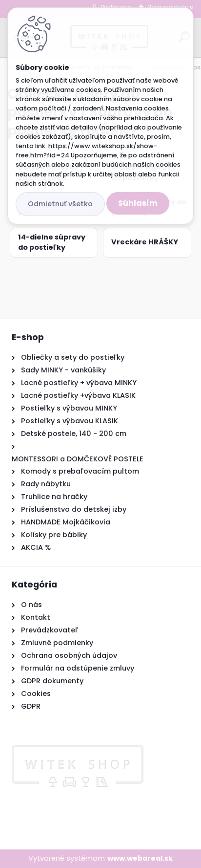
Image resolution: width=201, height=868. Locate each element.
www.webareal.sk (140, 858)
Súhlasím (138, 203)
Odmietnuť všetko (60, 204)
